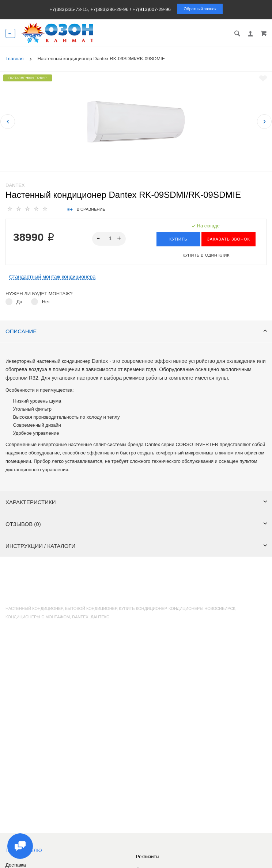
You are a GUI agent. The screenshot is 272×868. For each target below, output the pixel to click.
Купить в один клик (206, 255)
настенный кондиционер (34, 608)
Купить (178, 239)
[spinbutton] (109, 239)
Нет (46, 302)
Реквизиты (148, 857)
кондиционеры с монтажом (38, 617)
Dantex (15, 185)
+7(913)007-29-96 (151, 9)
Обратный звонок (200, 9)
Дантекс (100, 617)
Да (19, 302)
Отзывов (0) (136, 524)
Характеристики (136, 502)
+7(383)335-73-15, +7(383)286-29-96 (89, 9)
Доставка (16, 865)
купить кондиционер (143, 608)
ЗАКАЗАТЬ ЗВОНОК (228, 239)
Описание (136, 331)
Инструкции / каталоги (136, 546)
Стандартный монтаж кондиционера (52, 277)
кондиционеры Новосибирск (202, 608)
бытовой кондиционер (91, 608)
